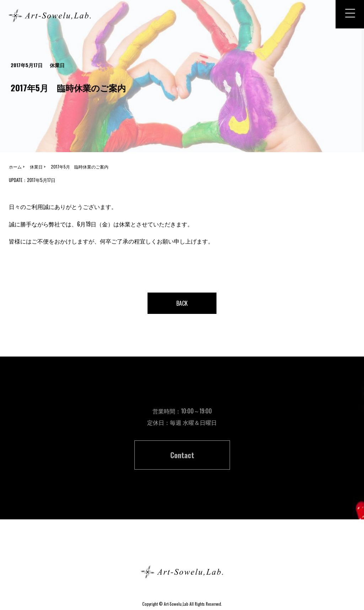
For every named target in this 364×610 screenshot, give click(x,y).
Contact (182, 455)
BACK (182, 303)
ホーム (182, 547)
